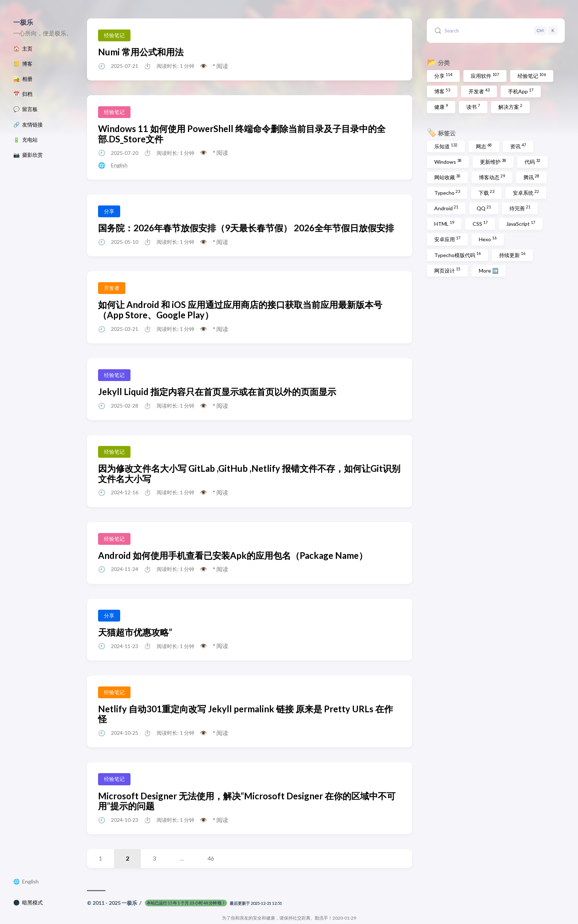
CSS (480, 224)
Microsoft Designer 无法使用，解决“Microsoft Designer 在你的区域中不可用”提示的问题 (247, 801)
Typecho (447, 193)
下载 (486, 193)
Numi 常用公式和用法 (141, 52)
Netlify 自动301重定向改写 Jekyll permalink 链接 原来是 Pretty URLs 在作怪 (246, 714)
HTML (444, 224)
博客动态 (492, 177)
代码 (532, 162)
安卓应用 (447, 239)
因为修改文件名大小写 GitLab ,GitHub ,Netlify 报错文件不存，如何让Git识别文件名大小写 (249, 473)
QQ (484, 208)
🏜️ (23, 79)
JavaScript (521, 224)
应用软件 (485, 76)
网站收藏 (447, 177)
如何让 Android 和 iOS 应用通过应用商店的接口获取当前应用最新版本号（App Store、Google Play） (240, 310)
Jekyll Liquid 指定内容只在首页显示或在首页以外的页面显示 (217, 392)
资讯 (518, 146)
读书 (473, 107)
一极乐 (23, 22)
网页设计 (447, 270)
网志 (484, 146)
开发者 (479, 91)
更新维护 (493, 162)
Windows (448, 162)
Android (446, 208)
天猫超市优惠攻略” (135, 632)
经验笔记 (532, 76)
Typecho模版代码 (457, 255)
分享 (443, 76)
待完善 (520, 208)
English (30, 882)
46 (211, 858)
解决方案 (510, 107)
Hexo (488, 239)
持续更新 (512, 255)
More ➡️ (489, 271)
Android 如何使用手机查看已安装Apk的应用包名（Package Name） (233, 555)
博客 (442, 91)
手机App (521, 91)
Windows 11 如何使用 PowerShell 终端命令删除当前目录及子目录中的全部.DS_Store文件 (242, 134)
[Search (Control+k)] (496, 31)
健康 (441, 107)
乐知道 (446, 146)
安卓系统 (526, 193)
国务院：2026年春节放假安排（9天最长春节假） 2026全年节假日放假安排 (246, 228)
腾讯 (531, 177)
